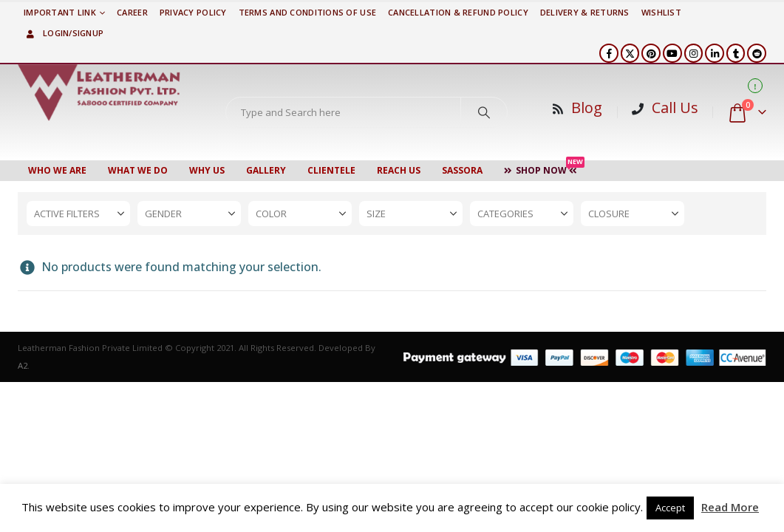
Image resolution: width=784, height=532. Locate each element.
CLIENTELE (331, 170)
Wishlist (661, 12)
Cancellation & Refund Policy (458, 12)
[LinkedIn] (715, 53)
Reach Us (399, 170)
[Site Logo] (99, 92)
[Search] (484, 112)
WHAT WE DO (138, 170)
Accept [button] (670, 508)
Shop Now (544, 168)
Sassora (462, 170)
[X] (630, 53)
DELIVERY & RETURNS (585, 12)
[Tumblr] (736, 53)
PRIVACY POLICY (193, 12)
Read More (730, 507)
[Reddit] (757, 53)
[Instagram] (694, 53)
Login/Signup (64, 33)
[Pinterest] (651, 53)
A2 (23, 365)
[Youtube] (672, 53)
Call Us (675, 108)
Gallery (266, 170)
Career (132, 12)
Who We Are (57, 170)
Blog (587, 108)
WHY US (207, 170)
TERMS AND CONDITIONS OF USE (307, 12)
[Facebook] (609, 53)
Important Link (60, 12)
